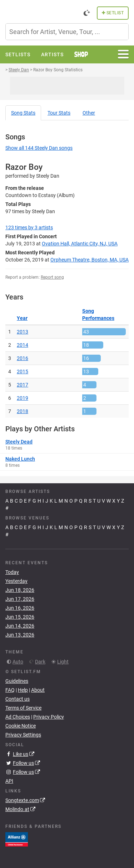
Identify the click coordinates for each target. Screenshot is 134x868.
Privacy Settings (23, 735)
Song (23, 113)
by (29, 227)
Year (22, 318)
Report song (52, 277)
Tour (59, 113)
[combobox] (67, 32)
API (9, 781)
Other (89, 113)
